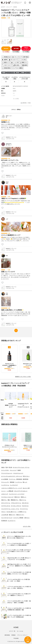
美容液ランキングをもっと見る (23, 377)
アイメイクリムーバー (7, 473)
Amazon (6, 49)
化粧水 (3, 467)
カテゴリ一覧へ (27, 526)
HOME (16, 627)
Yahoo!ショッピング (26, 49)
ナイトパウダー (5, 470)
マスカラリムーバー (18, 473)
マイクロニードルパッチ (7, 497)
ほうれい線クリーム (12, 512)
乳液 (7, 467)
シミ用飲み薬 (10, 491)
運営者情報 (7, 635)
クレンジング (13, 470)
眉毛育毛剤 (25, 479)
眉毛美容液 (19, 479)
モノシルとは (20, 631)
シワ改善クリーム (22, 512)
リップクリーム (5, 485)
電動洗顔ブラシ (15, 500)
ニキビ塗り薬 (5, 515)
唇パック (25, 482)
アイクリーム (12, 479)
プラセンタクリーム (16, 503)
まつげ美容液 (5, 479)
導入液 (10, 467)
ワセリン (3, 512)
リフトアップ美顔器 (18, 518)
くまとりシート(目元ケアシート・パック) (12, 488)
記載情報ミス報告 (26, 103)
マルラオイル (25, 506)
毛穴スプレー (26, 476)
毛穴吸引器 (4, 521)
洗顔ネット (24, 497)
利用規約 (13, 635)
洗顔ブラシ (4, 500)
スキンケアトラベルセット (21, 491)
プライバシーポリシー (22, 635)
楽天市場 (16, 49)
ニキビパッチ (5, 494)
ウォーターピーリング (7, 518)
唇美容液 (12, 482)
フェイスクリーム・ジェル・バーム (10, 509)
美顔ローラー (12, 515)
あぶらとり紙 (26, 488)
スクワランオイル (6, 506)
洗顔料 (19, 470)
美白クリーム (23, 500)
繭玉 (9, 500)
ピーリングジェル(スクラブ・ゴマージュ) (12, 476)
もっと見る (16, 99)
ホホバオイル (25, 503)
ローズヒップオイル (16, 506)
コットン (3, 491)
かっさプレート (12, 521)
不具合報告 (16, 638)
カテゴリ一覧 (12, 631)
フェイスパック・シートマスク (17, 494)
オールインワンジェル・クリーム (21, 467)
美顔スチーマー (20, 515)
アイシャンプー (5, 482)
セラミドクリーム (6, 503)
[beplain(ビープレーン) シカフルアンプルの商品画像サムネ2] (9, 42)
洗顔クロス (17, 497)
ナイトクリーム (24, 509)
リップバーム (19, 482)
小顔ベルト (27, 518)
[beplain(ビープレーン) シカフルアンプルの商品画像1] (16, 28)
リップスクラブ (14, 485)
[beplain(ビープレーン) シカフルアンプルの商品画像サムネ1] (4, 42)
